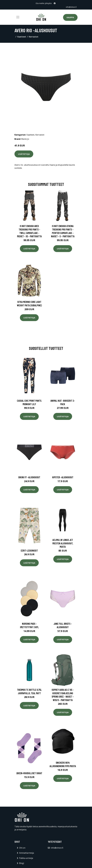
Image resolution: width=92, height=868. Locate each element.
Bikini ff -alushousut (29, 477)
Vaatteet (22, 37)
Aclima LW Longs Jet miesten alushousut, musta (63, 543)
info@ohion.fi (71, 7)
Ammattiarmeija (27, 853)
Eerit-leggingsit (29, 550)
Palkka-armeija (26, 858)
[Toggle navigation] (18, 17)
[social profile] (55, 3)
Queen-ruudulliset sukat (29, 773)
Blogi (22, 863)
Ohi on (22, 848)
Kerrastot (34, 37)
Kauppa (70, 17)
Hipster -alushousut (63, 477)
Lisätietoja (24, 154)
